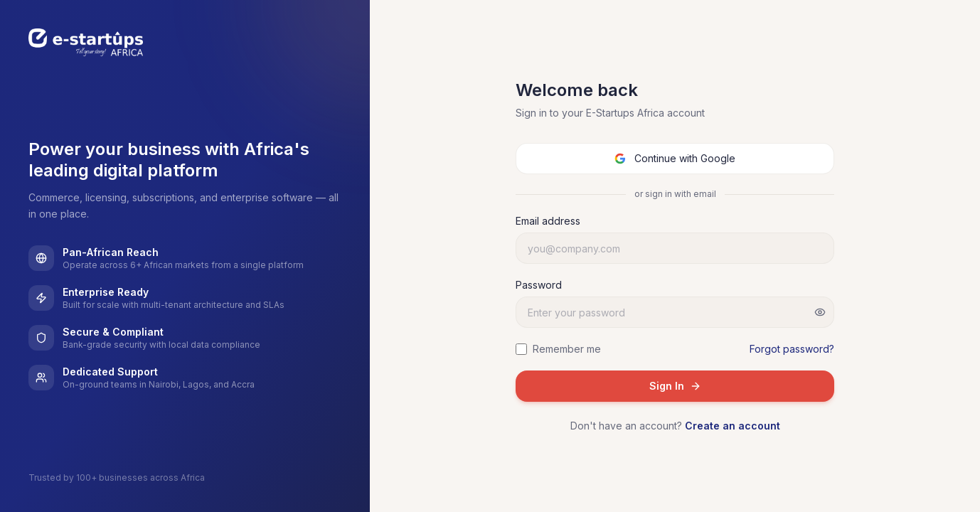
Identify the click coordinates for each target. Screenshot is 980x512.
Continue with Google (675, 158)
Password (539, 285)
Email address (548, 221)
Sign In (675, 386)
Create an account (733, 426)
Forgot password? (792, 349)
